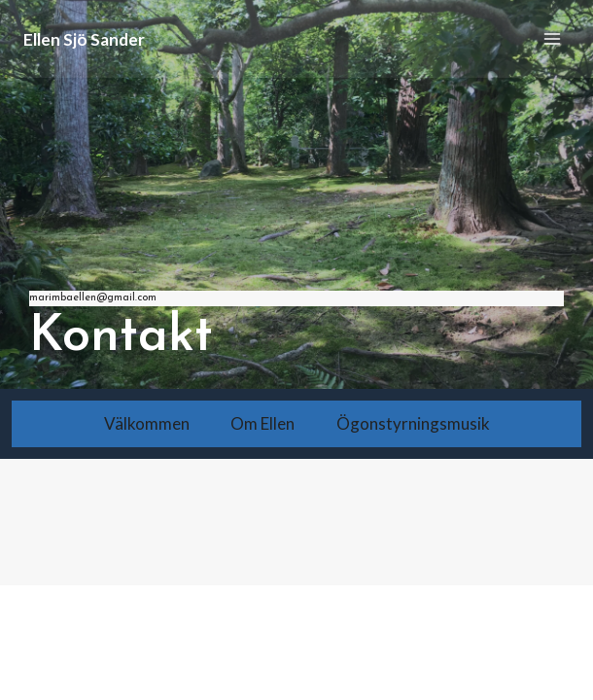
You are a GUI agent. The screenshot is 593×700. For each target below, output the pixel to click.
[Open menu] (552, 38)
